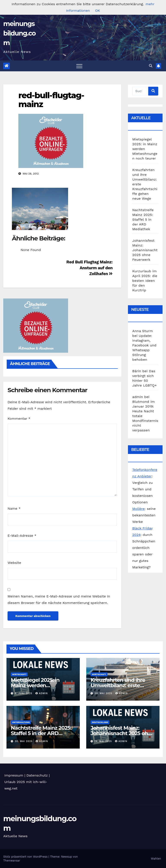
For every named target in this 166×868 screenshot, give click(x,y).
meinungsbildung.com (19, 33)
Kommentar (19, 418)
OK (97, 11)
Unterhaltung (21, 722)
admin (42, 693)
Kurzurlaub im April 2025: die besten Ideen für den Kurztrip (145, 281)
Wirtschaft (19, 674)
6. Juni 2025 (24, 693)
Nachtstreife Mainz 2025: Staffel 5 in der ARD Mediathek (143, 219)
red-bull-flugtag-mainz (51, 100)
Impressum (14, 775)
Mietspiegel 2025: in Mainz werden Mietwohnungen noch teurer (145, 149)
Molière (138, 509)
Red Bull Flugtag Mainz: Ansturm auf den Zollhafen (89, 268)
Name (14, 508)
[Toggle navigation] (79, 66)
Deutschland (100, 722)
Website (14, 563)
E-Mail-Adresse (22, 536)
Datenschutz (37, 775)
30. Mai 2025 (104, 693)
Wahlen (156, 859)
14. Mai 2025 (104, 741)
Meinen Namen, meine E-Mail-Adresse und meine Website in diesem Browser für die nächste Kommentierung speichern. (59, 600)
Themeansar (12, 861)
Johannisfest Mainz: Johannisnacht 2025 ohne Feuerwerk (145, 250)
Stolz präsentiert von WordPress (26, 857)
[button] (151, 66)
